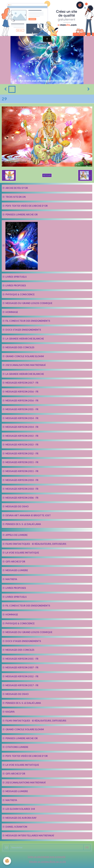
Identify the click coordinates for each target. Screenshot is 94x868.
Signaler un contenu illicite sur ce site (48, 862)
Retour (47, 175)
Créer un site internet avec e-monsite (47, 857)
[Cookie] (7, 861)
